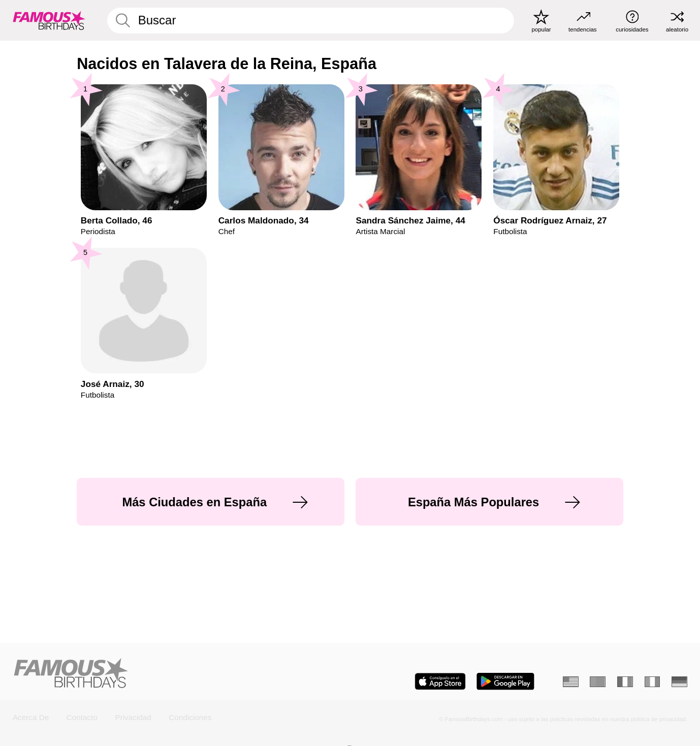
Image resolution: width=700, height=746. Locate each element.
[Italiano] (653, 682)
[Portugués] (598, 682)
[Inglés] (571, 682)
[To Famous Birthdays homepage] (49, 20)
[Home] (178, 674)
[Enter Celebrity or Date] (311, 21)
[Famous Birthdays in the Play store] (505, 681)
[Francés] (625, 682)
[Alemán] (679, 682)
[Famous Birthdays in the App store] (440, 681)
